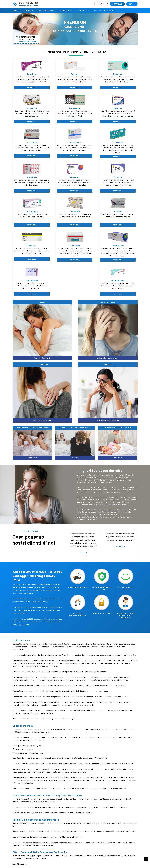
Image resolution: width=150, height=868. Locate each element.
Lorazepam (27, 144)
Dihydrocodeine (123, 214)
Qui (73, 564)
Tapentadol (59, 179)
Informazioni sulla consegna (42, 844)
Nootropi (80, 11)
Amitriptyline (59, 214)
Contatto (109, 11)
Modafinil (123, 179)
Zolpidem (59, 74)
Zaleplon (59, 109)
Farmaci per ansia (59, 236)
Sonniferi (29, 11)
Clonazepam (123, 109)
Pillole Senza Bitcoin (39, 859)
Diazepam (91, 74)
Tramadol (123, 144)
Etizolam (91, 179)
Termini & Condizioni (39, 855)
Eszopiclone (123, 74)
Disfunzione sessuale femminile (117, 273)
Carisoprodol (91, 214)
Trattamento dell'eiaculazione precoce (75, 273)
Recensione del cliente (20, 851)
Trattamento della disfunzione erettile (32, 273)
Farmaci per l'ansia (46, 11)
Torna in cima (146, 859)
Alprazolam (91, 109)
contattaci (52, 821)
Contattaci (36, 851)
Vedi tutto (27, 266)
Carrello (118, 4)
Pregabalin (59, 144)
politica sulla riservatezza (21, 855)
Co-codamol (27, 179)
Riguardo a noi (17, 844)
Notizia (98, 11)
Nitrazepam (27, 109)
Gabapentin (91, 144)
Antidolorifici (65, 11)
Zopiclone (27, 74)
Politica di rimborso (39, 847)
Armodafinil (27, 214)
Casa (17, 11)
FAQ (89, 11)
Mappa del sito (17, 859)
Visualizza (27, 88)
